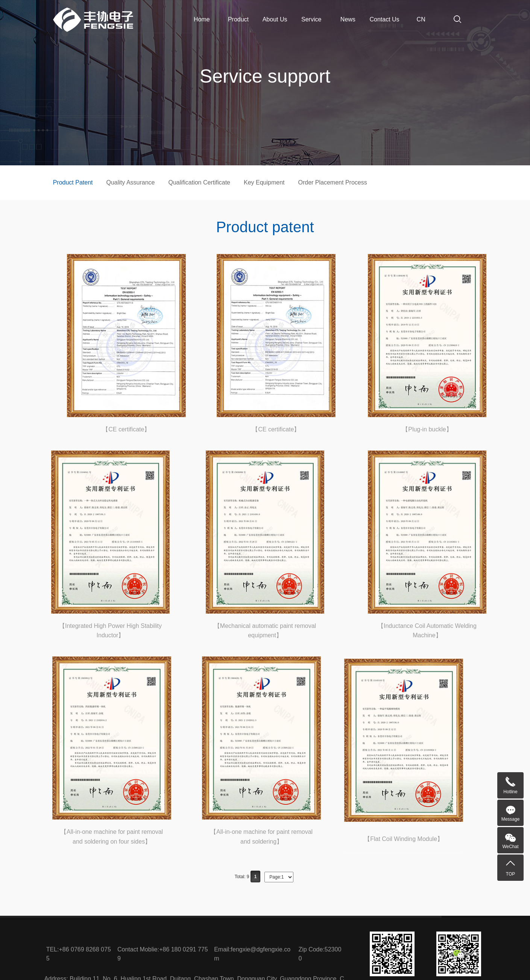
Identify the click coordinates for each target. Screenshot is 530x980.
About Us (275, 19)
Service (311, 19)
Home (202, 19)
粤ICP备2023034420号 (350, 965)
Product (238, 19)
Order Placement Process (333, 182)
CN (421, 19)
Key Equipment (264, 182)
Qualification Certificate (199, 182)
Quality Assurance (131, 182)
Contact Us (384, 19)
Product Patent (73, 182)
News (348, 19)
